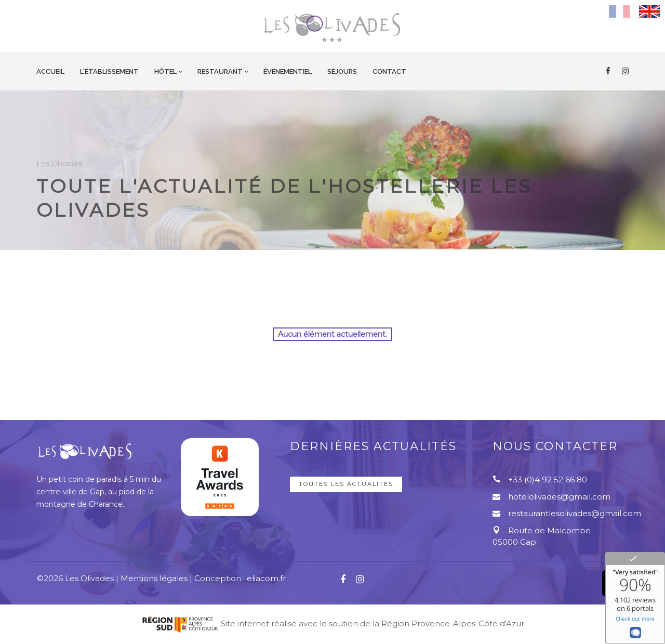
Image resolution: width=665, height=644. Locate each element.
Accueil (50, 71)
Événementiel (288, 71)
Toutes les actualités (346, 484)
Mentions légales (154, 578)
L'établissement (109, 71)
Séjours (342, 71)
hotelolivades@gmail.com (559, 497)
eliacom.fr (266, 578)
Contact (389, 71)
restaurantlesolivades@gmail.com (575, 513)
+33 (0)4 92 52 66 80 (548, 479)
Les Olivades (59, 174)
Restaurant (220, 71)
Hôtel (165, 71)
